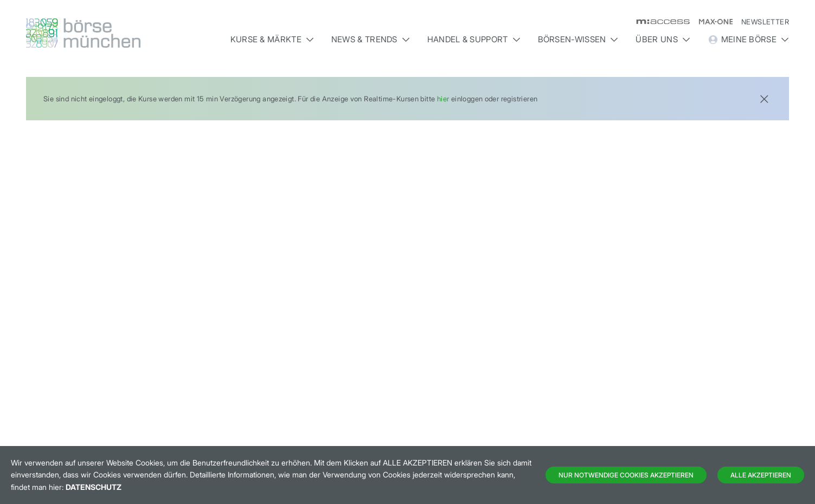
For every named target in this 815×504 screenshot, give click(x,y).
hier (443, 99)
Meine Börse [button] (748, 40)
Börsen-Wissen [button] (578, 39)
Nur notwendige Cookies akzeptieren (626, 475)
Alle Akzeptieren (761, 475)
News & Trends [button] (371, 39)
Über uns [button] (663, 39)
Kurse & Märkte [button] (272, 39)
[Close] (764, 98)
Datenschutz (94, 487)
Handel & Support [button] (474, 39)
